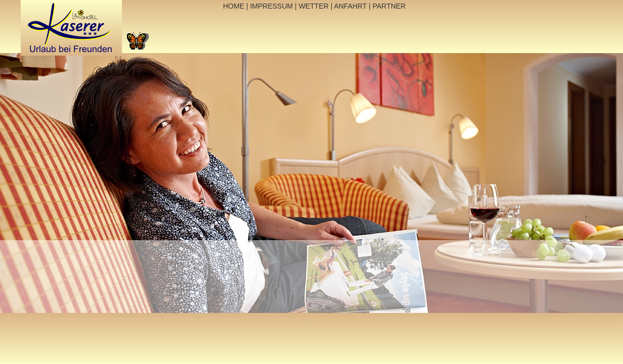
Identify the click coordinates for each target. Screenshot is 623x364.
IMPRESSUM (272, 6)
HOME (234, 6)
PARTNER (389, 6)
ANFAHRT (350, 6)
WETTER (314, 6)
